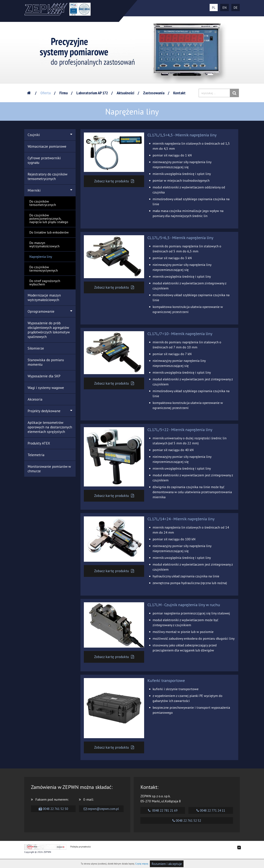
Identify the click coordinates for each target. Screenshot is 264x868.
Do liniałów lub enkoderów (49, 232)
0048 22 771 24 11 (211, 816)
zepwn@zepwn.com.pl (101, 814)
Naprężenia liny (41, 257)
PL (214, 8)
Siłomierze (36, 348)
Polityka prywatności (81, 853)
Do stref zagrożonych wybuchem (45, 283)
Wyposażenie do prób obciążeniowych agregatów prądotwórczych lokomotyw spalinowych (49, 330)
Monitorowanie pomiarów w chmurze (49, 469)
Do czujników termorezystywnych (44, 269)
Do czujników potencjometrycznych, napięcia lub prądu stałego (49, 219)
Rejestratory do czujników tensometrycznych (47, 176)
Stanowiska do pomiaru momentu (46, 362)
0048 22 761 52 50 (53, 814)
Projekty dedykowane (50, 411)
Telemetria (36, 455)
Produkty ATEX (39, 443)
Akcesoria (35, 399)
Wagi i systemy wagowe (46, 388)
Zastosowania (154, 93)
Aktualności (126, 93)
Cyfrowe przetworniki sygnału (44, 160)
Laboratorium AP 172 (92, 93)
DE (236, 8)
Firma (64, 93)
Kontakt (179, 93)
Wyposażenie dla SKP (44, 376)
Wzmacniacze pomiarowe (47, 146)
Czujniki (50, 135)
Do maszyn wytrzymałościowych (44, 244)
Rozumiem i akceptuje (167, 864)
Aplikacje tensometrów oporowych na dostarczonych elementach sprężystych (50, 427)
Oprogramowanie (50, 311)
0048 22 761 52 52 (187, 826)
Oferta (46, 93)
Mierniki (50, 190)
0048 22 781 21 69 (163, 816)
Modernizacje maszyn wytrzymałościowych (44, 298)
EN (225, 8)
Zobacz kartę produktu (114, 181)
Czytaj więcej (142, 864)
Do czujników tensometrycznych (43, 203)
